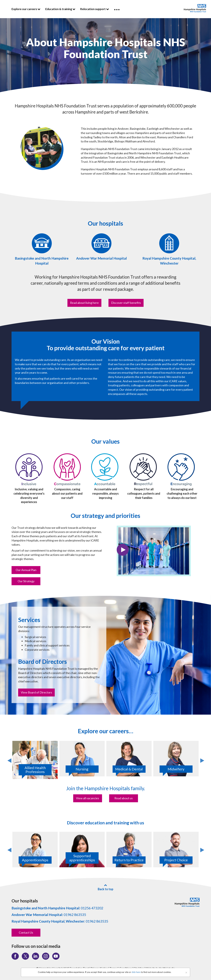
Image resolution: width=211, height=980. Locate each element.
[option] (35, 760)
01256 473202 (57, 908)
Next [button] (202, 760)
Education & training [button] (60, 9)
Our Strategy (26, 581)
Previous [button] (9, 760)
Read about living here (84, 303)
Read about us (124, 798)
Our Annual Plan (26, 570)
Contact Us (26, 932)
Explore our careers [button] (26, 9)
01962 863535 (49, 915)
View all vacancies (88, 798)
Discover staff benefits (126, 303)
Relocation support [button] (95, 9)
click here (136, 972)
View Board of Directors (36, 692)
